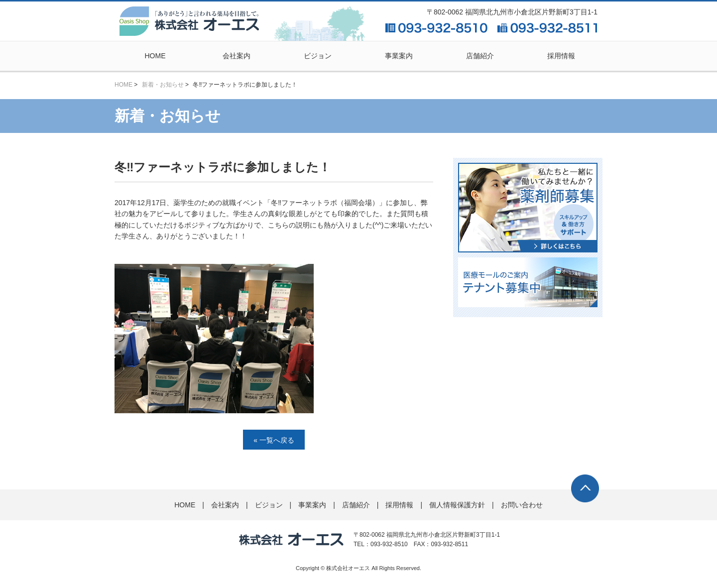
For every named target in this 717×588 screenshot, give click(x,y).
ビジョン (318, 56)
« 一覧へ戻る (274, 440)
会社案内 (237, 56)
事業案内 (399, 56)
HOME (155, 56)
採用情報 (561, 56)
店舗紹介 (480, 56)
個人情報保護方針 (457, 505)
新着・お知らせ (163, 85)
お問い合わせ (522, 505)
